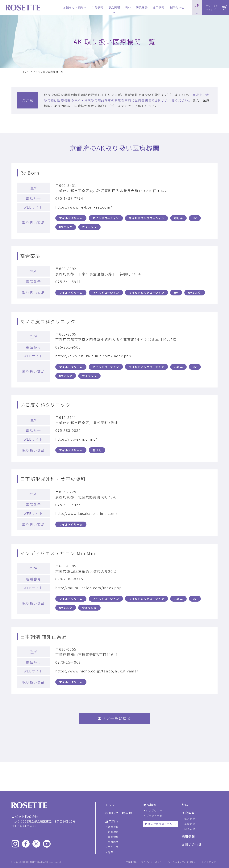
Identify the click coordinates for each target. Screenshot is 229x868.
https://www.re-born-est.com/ (84, 207)
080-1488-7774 (69, 198)
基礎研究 (190, 824)
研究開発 (188, 813)
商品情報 (150, 805)
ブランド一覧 (154, 816)
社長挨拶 (113, 827)
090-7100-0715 (69, 579)
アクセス (113, 847)
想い (185, 805)
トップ (110, 805)
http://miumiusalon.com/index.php (89, 588)
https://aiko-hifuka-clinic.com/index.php (93, 356)
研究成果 (190, 829)
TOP (26, 72)
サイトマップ (209, 862)
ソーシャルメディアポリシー (183, 862)
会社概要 (113, 842)
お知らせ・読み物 (119, 813)
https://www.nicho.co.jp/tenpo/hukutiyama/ (97, 671)
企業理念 (113, 832)
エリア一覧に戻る (114, 718)
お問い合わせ (192, 844)
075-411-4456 (68, 505)
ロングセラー (154, 810)
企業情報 (112, 821)
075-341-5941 (68, 282)
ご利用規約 (132, 862)
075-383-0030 (68, 430)
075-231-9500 (68, 347)
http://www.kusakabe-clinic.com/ (86, 513)
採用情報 (188, 836)
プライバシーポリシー (153, 862)
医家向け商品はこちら (159, 824)
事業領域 (113, 837)
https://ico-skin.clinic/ (76, 439)
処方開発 (190, 819)
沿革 (111, 852)
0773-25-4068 (68, 662)
